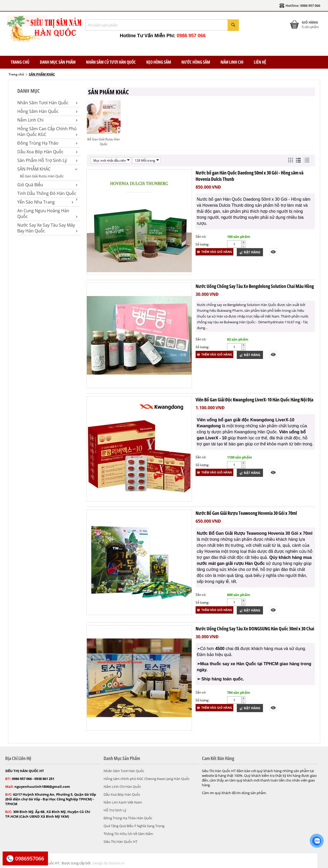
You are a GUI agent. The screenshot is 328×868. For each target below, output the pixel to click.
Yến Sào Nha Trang (45, 202)
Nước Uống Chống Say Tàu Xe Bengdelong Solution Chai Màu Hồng (255, 286)
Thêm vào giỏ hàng (214, 252)
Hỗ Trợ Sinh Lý (115, 810)
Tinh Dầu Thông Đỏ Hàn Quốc (47, 193)
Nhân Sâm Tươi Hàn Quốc (47, 103)
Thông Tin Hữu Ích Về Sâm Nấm (128, 834)
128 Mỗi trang (147, 160)
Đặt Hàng (250, 252)
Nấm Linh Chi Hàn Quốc (122, 787)
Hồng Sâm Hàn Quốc (47, 111)
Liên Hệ (260, 62)
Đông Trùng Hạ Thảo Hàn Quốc (128, 818)
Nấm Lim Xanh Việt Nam (123, 802)
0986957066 (30, 858)
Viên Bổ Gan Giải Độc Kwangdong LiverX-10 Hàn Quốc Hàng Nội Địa (254, 400)
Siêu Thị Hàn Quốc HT (120, 842)
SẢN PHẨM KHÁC (47, 169)
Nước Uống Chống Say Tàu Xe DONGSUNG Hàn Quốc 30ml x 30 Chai (255, 629)
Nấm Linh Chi (232, 62)
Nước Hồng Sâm (196, 62)
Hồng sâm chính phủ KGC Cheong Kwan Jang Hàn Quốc (147, 779)
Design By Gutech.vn (109, 863)
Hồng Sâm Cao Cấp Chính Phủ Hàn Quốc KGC (47, 132)
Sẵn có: (201, 236)
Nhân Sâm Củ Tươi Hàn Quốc (111, 62)
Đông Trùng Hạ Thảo (47, 143)
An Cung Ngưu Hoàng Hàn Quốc (47, 214)
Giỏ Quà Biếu (47, 185)
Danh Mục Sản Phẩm (58, 62)
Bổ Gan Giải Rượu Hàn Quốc (42, 176)
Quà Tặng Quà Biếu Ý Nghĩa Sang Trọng (134, 826)
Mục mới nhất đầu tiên (112, 160)
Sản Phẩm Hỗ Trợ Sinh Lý (47, 160)
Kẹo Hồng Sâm (159, 62)
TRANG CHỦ (20, 62)
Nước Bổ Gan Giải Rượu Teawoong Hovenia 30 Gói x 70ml (246, 513)
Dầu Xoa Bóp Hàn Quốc (47, 152)
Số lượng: (202, 244)
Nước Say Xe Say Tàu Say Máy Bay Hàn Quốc (47, 228)
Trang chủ (16, 74)
